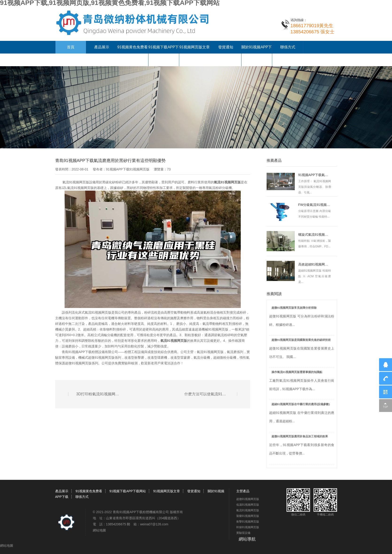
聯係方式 (288, 47)
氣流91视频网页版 (174, 341)
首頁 (71, 47)
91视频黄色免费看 (133, 47)
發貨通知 (226, 47)
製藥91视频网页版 (248, 516)
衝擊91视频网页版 (248, 522)
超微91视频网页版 (248, 499)
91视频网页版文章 (195, 47)
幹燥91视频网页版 (248, 527)
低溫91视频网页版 (248, 505)
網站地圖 (99, 530)
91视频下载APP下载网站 (128, 491)
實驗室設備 (243, 533)
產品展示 (102, 47)
